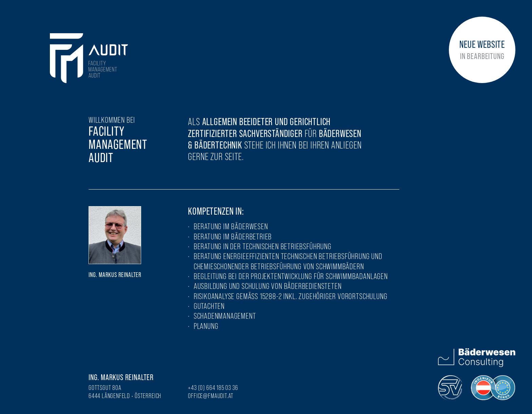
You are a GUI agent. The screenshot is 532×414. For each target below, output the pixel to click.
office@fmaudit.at (211, 396)
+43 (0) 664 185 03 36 (213, 388)
